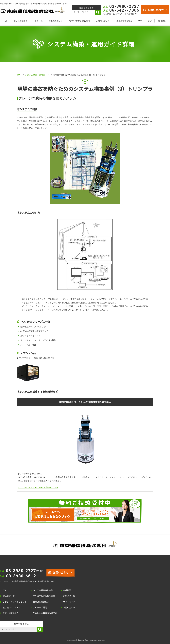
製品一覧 (39, 21)
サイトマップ (69, 602)
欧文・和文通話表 (11, 613)
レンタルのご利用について (15, 602)
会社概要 (67, 590)
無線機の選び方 (56, 21)
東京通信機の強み (124, 21)
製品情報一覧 (9, 596)
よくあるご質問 (40, 607)
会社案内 (162, 21)
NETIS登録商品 (21, 21)
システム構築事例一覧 (43, 590)
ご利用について (103, 21)
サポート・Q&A (145, 21)
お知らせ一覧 (69, 596)
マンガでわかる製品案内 (79, 21)
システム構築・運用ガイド (37, 75)
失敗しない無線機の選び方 (45, 613)
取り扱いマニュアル (12, 607)
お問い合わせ (153, 10)
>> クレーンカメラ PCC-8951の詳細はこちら (38, 487)
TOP (5, 21)
